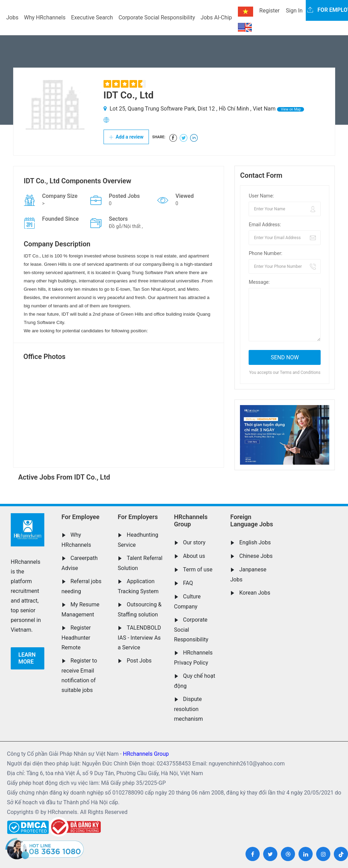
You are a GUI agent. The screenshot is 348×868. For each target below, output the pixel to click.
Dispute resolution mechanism (189, 709)
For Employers (138, 517)
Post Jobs (139, 661)
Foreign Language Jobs (252, 521)
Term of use (198, 569)
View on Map (291, 109)
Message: (259, 282)
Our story (194, 542)
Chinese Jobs (256, 556)
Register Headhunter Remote (76, 638)
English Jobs (255, 542)
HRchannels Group (191, 521)
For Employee (81, 517)
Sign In (294, 11)
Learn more (27, 658)
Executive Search (92, 17)
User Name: (261, 196)
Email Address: (265, 225)
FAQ (188, 583)
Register (270, 11)
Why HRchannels (45, 17)
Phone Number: (265, 253)
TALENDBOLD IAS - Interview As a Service (139, 638)
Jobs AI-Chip (216, 17)
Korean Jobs (255, 593)
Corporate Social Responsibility (157, 17)
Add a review (126, 137)
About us (194, 556)
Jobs (12, 17)
